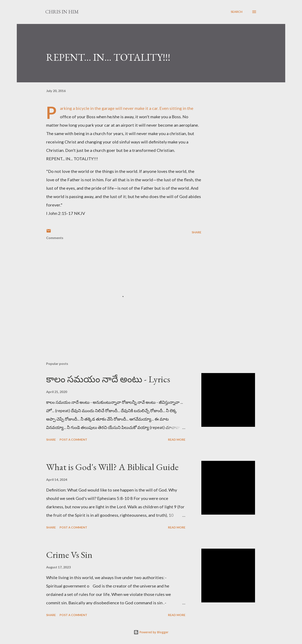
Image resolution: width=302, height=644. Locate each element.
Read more (177, 440)
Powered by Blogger (151, 632)
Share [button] (197, 232)
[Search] (237, 12)
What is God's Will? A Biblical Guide (112, 467)
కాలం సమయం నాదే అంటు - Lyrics (108, 379)
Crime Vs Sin (69, 555)
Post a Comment (73, 440)
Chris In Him (62, 12)
